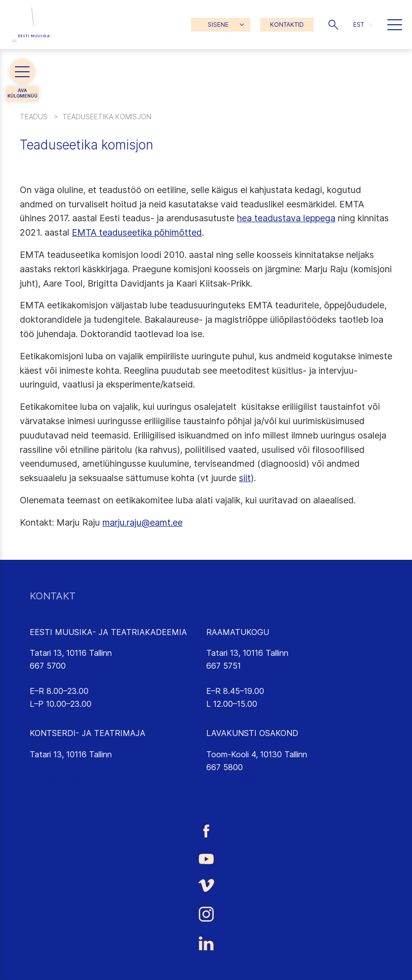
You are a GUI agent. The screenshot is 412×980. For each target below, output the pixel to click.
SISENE (218, 24)
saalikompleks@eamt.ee (73, 767)
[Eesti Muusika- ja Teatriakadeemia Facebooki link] (206, 831)
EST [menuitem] (359, 24)
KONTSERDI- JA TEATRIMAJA (88, 733)
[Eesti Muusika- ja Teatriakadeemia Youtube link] (206, 858)
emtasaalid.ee (55, 780)
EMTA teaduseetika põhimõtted (137, 232)
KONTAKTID (287, 24)
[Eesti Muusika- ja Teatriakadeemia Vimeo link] (206, 886)
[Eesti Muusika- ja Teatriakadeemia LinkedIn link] (206, 943)
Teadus (34, 117)
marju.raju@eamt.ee (142, 522)
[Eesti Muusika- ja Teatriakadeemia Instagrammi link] (206, 914)
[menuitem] (363, 24)
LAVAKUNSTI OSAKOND (252, 733)
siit (245, 478)
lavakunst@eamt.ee (242, 780)
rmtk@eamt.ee (233, 679)
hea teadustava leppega (286, 218)
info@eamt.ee (55, 679)
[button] (333, 25)
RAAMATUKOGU (238, 632)
